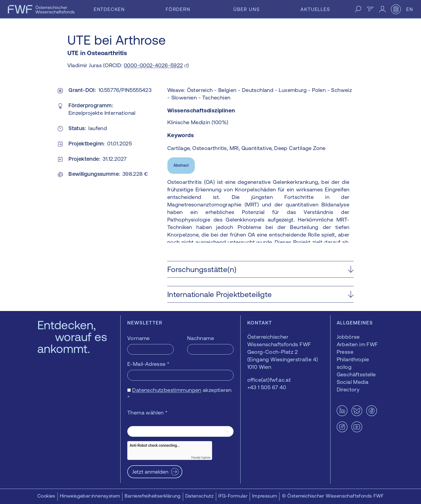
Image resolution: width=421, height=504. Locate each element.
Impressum (265, 496)
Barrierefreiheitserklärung (153, 496)
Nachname (201, 338)
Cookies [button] (46, 496)
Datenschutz (199, 496)
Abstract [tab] (181, 165)
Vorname (139, 338)
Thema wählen (148, 412)
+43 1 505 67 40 (267, 387)
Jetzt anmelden (150, 472)
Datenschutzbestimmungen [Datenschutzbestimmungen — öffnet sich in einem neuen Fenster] (167, 390)
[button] (260, 269)
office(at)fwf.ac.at (269, 380)
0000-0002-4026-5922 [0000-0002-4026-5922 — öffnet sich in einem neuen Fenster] (153, 65)
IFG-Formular (233, 496)
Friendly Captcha (201, 458)
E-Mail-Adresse (148, 364)
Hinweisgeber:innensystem (90, 496)
